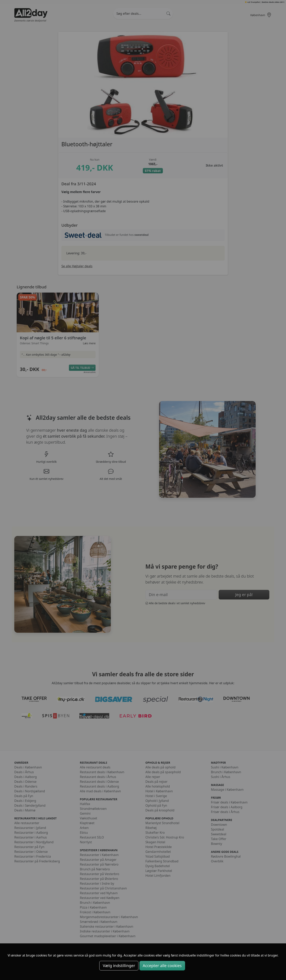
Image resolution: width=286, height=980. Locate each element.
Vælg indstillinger (119, 966)
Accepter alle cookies (162, 966)
